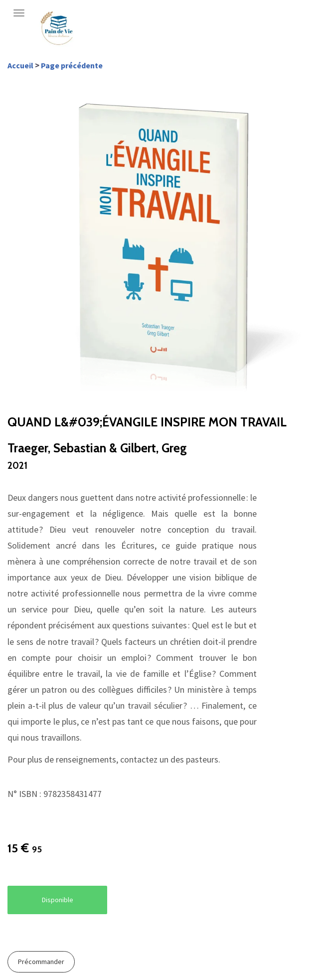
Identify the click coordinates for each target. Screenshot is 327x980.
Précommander (41, 962)
